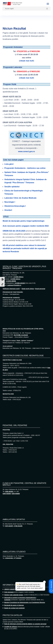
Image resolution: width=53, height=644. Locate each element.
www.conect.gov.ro (26, 151)
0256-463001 (9, 492)
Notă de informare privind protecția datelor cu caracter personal (25, 624)
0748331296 (35, 51)
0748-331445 (18, 526)
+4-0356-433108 (20, 283)
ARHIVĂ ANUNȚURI (11, 589)
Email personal (40, 289)
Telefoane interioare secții (11, 289)
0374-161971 (9, 526)
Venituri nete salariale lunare (14, 595)
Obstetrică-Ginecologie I (15, 206)
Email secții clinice (28, 289)
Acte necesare (9, 592)
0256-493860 (16, 494)
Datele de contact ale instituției (14, 608)
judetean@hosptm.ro (14, 285)
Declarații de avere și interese (14, 605)
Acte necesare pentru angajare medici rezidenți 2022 (26, 226)
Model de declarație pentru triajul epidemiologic (24, 221)
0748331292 (35, 71)
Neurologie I (10, 202)
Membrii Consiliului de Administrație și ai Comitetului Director (25, 603)
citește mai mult (26, 61)
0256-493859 (7, 494)
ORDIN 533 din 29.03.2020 (14, 231)
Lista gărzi (9, 164)
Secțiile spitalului (12, 187)
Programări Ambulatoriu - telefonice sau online (25, 168)
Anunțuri (8, 210)
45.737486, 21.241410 (21, 335)
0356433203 (22, 71)
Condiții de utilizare (11, 627)
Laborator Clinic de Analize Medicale (20, 198)
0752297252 (22, 51)
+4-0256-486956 (11, 281)
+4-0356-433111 (18, 277)
